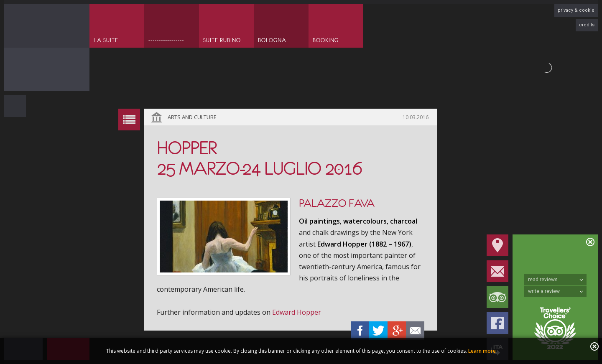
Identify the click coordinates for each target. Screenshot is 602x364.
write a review (556, 291)
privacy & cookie (576, 10)
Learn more (482, 351)
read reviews (556, 280)
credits (587, 25)
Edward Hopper (297, 312)
